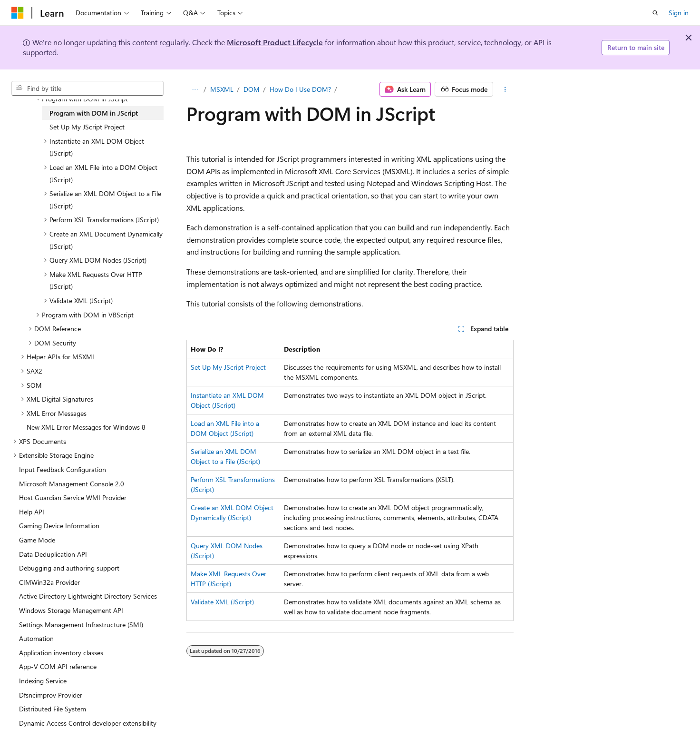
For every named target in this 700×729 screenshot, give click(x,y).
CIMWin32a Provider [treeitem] (49, 582)
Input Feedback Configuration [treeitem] (63, 469)
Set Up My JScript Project (228, 367)
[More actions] (505, 89)
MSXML (222, 89)
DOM (252, 89)
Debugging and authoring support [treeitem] (69, 568)
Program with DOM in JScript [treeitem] (94, 113)
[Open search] (655, 13)
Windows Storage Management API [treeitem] (71, 610)
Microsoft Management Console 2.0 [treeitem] (72, 484)
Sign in (679, 13)
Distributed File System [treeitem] (53, 709)
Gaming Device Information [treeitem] (59, 526)
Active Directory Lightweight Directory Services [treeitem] (88, 596)
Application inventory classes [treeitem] (61, 653)
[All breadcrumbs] (195, 89)
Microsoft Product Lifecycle (275, 42)
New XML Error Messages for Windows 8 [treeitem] (86, 427)
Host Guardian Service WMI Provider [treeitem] (73, 497)
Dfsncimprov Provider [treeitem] (51, 695)
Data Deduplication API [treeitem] (53, 554)
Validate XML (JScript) (222, 602)
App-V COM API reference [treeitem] (58, 666)
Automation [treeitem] (36, 638)
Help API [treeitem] (32, 512)
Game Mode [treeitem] (37, 540)
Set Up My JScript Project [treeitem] (87, 127)
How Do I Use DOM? (300, 89)
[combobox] (87, 89)
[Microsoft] (18, 13)
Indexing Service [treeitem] (43, 681)
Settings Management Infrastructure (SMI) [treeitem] (81, 625)
